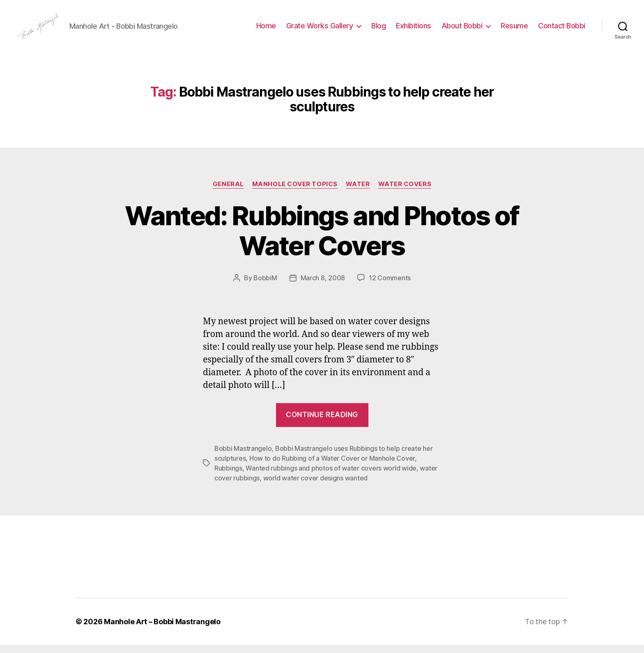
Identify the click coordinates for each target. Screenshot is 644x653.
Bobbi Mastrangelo (243, 457)
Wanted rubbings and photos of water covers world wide (331, 476)
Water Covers (405, 192)
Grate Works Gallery (320, 30)
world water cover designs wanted (315, 486)
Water (358, 192)
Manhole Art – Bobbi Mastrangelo (162, 630)
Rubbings (228, 476)
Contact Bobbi (562, 30)
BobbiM (265, 286)
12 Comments (390, 286)
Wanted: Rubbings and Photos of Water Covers (322, 239)
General (228, 192)
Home (266, 30)
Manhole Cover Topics (295, 192)
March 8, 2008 (323, 286)
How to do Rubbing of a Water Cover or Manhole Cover (332, 466)
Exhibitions (414, 30)
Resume (514, 30)
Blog (378, 30)
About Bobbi (462, 30)
